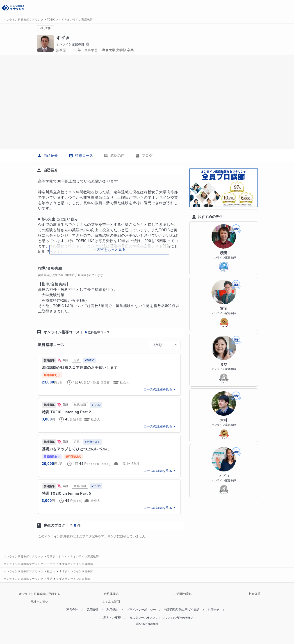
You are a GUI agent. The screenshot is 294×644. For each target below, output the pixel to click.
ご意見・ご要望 (111, 618)
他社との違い (39, 602)
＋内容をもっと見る (109, 250)
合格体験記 (111, 594)
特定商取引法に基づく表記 (182, 610)
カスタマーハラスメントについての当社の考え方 (162, 618)
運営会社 (72, 610)
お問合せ (214, 610)
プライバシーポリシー (141, 610)
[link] (109, 375)
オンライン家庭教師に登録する (39, 594)
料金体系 (255, 594)
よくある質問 (111, 602)
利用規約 (112, 610)
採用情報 (92, 610)
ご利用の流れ (183, 594)
